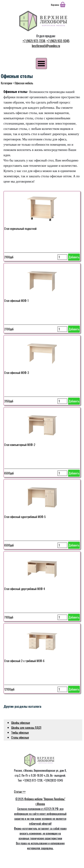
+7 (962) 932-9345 (58, 41)
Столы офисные (20, 737)
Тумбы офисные (20, 733)
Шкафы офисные (21, 723)
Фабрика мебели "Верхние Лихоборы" (45, 799)
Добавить (74, 257)
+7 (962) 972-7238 (34, 41)
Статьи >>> (20, 792)
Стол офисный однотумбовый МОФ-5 (25, 517)
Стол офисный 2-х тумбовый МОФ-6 (24, 661)
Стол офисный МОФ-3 (17, 373)
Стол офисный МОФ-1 (16, 301)
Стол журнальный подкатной (20, 229)
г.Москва (40, 804)
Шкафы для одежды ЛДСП (26, 728)
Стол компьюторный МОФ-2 (20, 445)
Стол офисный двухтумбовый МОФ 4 (25, 589)
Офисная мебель (24, 83)
